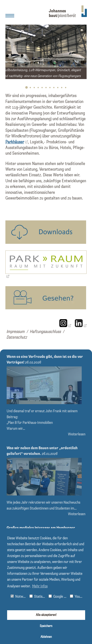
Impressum (15, 332)
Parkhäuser (15, 142)
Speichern (46, 626)
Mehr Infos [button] (40, 586)
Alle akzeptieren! (46, 615)
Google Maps (58, 597)
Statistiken (38, 597)
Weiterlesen (77, 434)
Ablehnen (46, 637)
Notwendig (19, 597)
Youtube (77, 597)
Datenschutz (17, 337)
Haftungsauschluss (45, 332)
